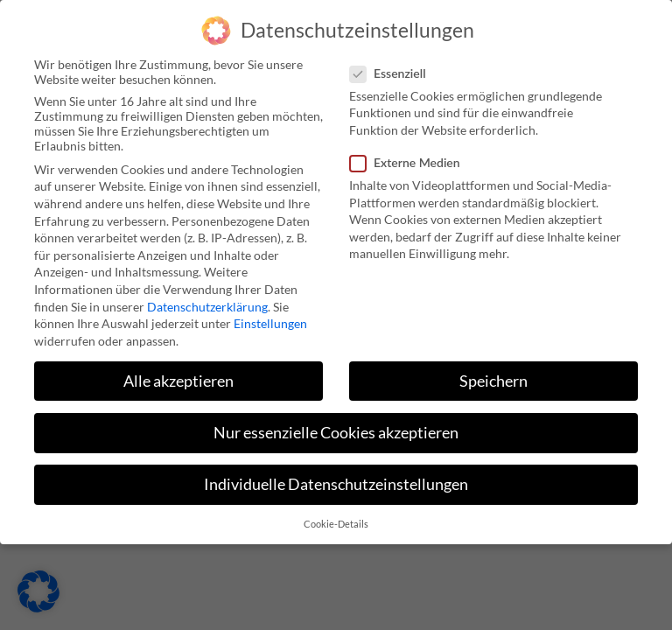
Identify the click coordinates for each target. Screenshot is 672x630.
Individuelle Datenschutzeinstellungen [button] (336, 443)
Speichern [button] (493, 340)
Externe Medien (410, 121)
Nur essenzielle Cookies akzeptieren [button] (336, 392)
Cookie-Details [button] (336, 484)
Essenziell (393, 32)
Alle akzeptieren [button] (178, 340)
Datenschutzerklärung (207, 266)
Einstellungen (270, 282)
